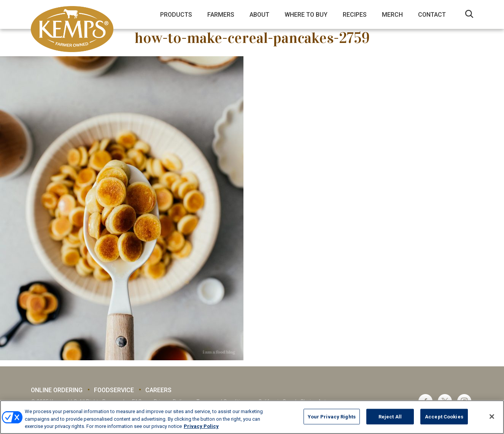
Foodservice (114, 390)
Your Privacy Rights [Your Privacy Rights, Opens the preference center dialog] (332, 416)
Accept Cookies (444, 416)
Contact (432, 15)
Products (176, 15)
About (259, 15)
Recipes (355, 15)
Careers (158, 390)
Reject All (390, 416)
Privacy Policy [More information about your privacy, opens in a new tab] (201, 426)
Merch (392, 15)
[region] (252, 417)
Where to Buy (306, 15)
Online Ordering (57, 390)
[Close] (492, 417)
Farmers (221, 15)
